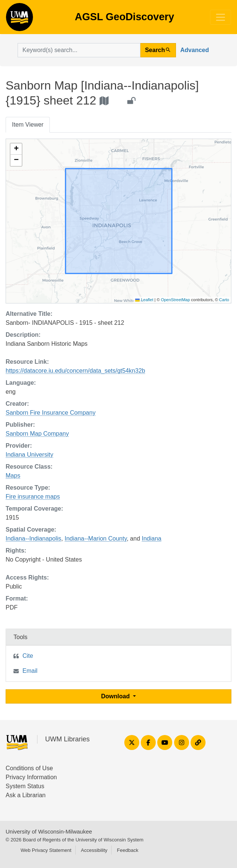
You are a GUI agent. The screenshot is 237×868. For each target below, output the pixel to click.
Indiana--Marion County (95, 539)
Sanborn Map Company (37, 434)
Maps (13, 476)
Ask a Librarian (26, 795)
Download (116, 696)
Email (30, 671)
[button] (16, 149)
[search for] (79, 50)
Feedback (127, 850)
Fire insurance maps (33, 497)
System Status (25, 786)
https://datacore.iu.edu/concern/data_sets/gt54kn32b (75, 371)
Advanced (195, 50)
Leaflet (144, 300)
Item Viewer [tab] (28, 125)
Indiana (151, 539)
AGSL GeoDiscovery (19, 19)
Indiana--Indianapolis (34, 539)
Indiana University (29, 455)
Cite (28, 656)
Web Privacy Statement (46, 850)
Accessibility (94, 850)
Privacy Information (31, 777)
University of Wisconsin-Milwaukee (49, 831)
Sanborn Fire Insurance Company (51, 413)
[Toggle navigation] (221, 17)
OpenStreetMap (176, 300)
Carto (224, 300)
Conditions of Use (29, 768)
